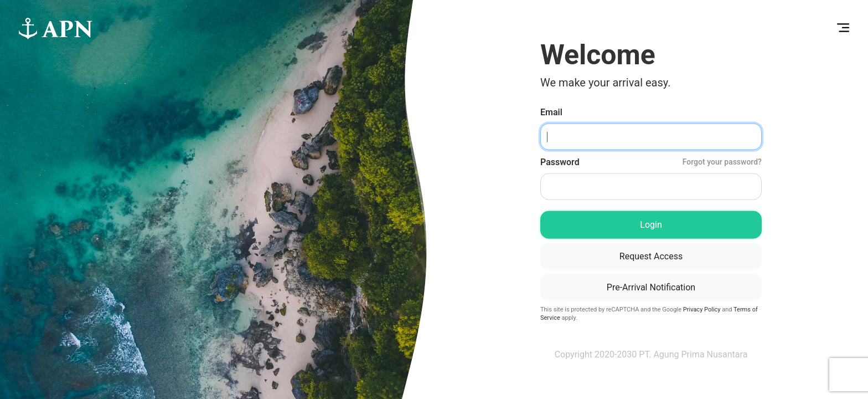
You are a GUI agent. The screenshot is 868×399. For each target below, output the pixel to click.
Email (551, 112)
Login (651, 225)
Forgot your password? (722, 162)
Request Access (651, 256)
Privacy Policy (702, 310)
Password (651, 162)
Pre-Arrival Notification (651, 287)
